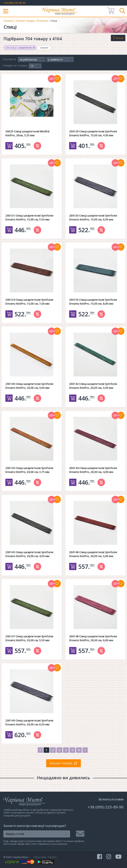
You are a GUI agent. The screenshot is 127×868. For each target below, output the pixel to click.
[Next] (85, 750)
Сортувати (9, 59)
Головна (8, 21)
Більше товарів (61, 763)
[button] (32, 59)
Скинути (44, 48)
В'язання (44, 21)
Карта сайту (40, 857)
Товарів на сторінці (15, 65)
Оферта (52, 857)
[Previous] (40, 750)
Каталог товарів (26, 21)
